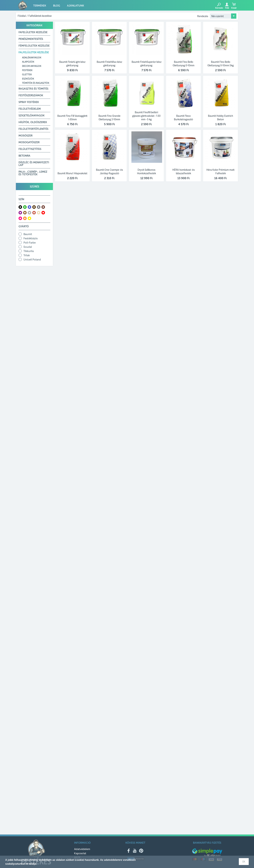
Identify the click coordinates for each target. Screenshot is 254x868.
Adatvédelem (82, 849)
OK (244, 862)
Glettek (27, 75)
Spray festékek (29, 102)
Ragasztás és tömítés (33, 89)
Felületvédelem (30, 109)
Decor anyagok (32, 66)
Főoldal (22, 16)
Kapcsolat (80, 853)
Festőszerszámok (31, 95)
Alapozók (28, 62)
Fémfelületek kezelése (34, 46)
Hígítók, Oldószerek (33, 122)
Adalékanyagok (32, 58)
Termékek (40, 6)
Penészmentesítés (31, 39)
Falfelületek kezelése (40, 16)
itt (27, 864)
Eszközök (28, 79)
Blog (57, 6)
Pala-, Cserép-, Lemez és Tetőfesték (33, 173)
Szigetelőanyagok (31, 116)
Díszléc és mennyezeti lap (34, 164)
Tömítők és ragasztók (36, 83)
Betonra (24, 156)
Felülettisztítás (30, 149)
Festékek (27, 70)
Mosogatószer (29, 142)
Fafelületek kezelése (33, 32)
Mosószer (25, 136)
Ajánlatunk (75, 6)
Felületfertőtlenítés (33, 129)
